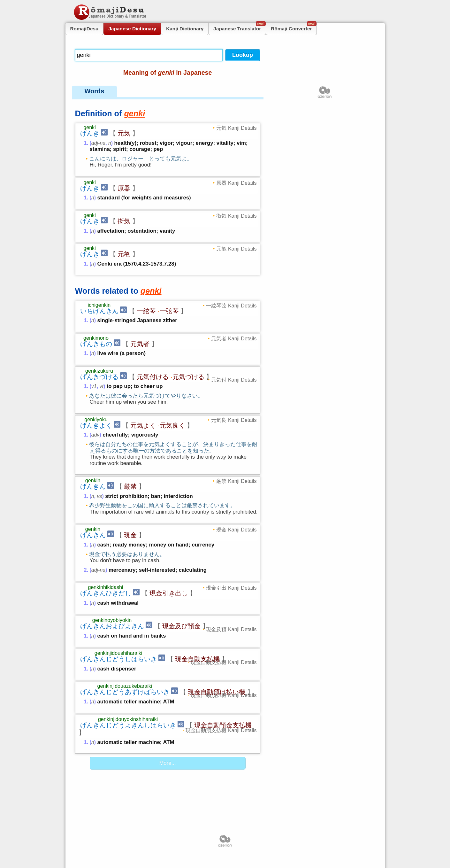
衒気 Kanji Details (236, 216)
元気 (124, 133)
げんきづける (99, 377)
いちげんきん (99, 311)
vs (100, 496)
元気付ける (153, 377)
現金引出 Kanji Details (231, 588)
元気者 (140, 344)
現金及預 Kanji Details (231, 629)
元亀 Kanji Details (236, 249)
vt (102, 386)
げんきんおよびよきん (112, 626)
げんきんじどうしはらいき (118, 659)
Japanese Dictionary (132, 29)
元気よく (143, 425)
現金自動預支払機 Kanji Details (221, 730)
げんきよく (96, 425)
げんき (90, 133)
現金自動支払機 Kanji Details (224, 662)
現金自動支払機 (197, 659)
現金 (130, 535)
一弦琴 (169, 311)
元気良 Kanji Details (234, 420)
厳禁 (130, 486)
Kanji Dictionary (185, 29)
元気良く (172, 425)
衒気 (124, 221)
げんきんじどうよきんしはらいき (128, 725)
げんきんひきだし (106, 593)
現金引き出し (169, 593)
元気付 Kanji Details (234, 380)
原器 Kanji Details (236, 183)
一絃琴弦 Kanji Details (231, 306)
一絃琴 (146, 311)
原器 (124, 188)
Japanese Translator (240, 27)
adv (95, 435)
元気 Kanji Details (236, 128)
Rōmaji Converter (294, 27)
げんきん (93, 486)
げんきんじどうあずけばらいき (125, 692)
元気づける (188, 377)
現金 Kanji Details (236, 530)
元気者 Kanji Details (234, 338)
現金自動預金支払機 (223, 725)
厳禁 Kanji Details (236, 481)
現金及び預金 (181, 626)
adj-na (98, 143)
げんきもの (96, 344)
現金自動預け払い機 (217, 692)
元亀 (124, 254)
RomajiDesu (84, 29)
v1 (94, 386)
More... (167, 763)
